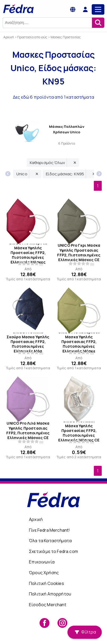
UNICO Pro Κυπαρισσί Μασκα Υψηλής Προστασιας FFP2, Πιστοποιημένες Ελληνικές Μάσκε (79, 342)
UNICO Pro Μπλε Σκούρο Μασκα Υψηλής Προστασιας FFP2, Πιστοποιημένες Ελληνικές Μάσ (28, 342)
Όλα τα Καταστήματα (50, 541)
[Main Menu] (98, 9)
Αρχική (36, 519)
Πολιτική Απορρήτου (50, 594)
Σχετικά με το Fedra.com (53, 551)
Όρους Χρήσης (44, 573)
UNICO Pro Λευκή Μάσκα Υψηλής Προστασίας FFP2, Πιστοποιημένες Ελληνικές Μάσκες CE (79, 431)
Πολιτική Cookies (47, 583)
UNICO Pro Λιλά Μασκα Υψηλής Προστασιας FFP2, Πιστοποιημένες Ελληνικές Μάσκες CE (28, 431)
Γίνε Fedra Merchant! (49, 530)
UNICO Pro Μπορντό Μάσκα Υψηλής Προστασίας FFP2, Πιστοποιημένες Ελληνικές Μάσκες (28, 253)
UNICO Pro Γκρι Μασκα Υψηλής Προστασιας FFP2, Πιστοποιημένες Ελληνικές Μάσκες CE (79, 253)
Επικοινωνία (42, 562)
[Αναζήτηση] (98, 23)
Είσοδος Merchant (48, 605)
